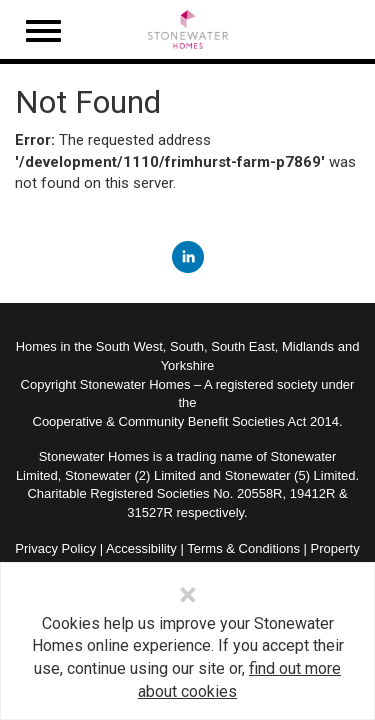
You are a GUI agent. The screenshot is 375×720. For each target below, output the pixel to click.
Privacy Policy (55, 548)
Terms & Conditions (243, 548)
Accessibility (141, 548)
